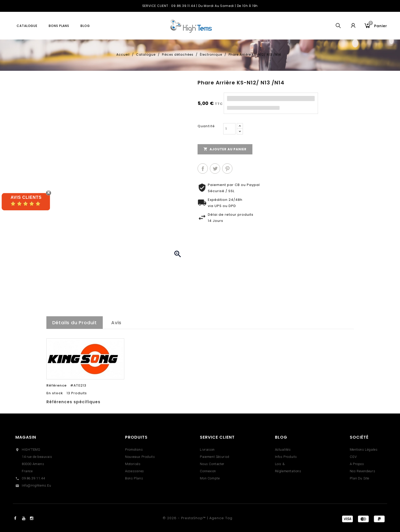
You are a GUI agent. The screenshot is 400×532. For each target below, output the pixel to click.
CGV (353, 457)
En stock (55, 393)
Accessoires (135, 471)
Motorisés (133, 464)
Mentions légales (364, 450)
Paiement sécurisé (214, 457)
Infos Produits (286, 457)
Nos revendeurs (362, 471)
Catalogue (27, 26)
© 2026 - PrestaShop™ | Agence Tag (198, 518)
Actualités (283, 450)
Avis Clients (26, 197)
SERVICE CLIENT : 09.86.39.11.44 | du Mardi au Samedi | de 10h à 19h (200, 6)
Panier (378, 25)
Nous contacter (212, 464)
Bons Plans (134, 478)
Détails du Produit (75, 323)
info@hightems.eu (37, 485)
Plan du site (360, 478)
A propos (357, 464)
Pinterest (227, 169)
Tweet (215, 169)
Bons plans (59, 26)
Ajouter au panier (225, 149)
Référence (57, 386)
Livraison (207, 450)
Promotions (134, 450)
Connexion (208, 471)
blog (85, 26)
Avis (116, 323)
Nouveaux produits (140, 457)
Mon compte (210, 478)
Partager (203, 169)
